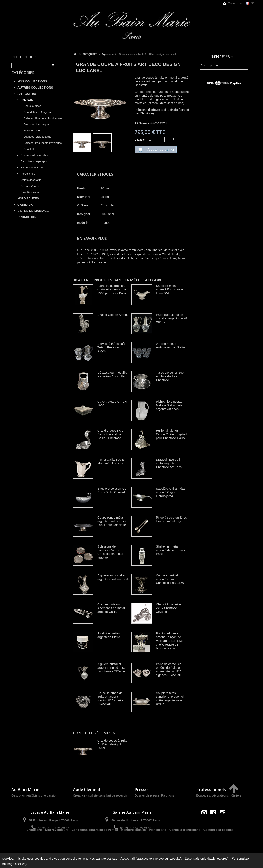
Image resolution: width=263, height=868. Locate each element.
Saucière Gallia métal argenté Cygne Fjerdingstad (171, 492)
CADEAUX (25, 209)
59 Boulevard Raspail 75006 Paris (53, 820)
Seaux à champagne (36, 129)
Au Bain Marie (25, 789)
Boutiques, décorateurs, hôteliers (219, 795)
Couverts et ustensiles (34, 160)
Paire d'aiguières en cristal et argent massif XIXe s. (171, 318)
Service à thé (32, 135)
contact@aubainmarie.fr (215, 822)
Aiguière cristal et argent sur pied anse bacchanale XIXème (111, 668)
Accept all (127, 858)
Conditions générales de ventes (95, 843)
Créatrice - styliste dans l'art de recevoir (100, 795)
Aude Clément (87, 789)
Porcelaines (28, 178)
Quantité (140, 140)
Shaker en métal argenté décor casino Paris (170, 550)
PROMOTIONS (28, 222)
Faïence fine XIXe (32, 172)
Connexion (232, 3)
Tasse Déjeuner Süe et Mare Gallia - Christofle (170, 376)
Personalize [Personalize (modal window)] (240, 858)
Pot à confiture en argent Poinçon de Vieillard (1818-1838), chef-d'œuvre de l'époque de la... (171, 641)
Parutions (168, 795)
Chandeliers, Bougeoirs (38, 117)
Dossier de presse (147, 795)
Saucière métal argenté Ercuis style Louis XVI (170, 289)
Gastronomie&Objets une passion (34, 795)
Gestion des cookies (218, 843)
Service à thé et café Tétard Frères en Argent (111, 347)
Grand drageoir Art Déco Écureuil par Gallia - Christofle (110, 434)
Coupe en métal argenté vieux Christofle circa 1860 (170, 579)
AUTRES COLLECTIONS (35, 92)
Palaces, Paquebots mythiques (43, 148)
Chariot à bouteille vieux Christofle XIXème (168, 608)
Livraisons (34, 843)
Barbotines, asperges (34, 166)
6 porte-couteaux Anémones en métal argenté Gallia (111, 608)
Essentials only (196, 858)
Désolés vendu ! (31, 197)
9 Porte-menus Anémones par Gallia (170, 345)
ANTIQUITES (27, 98)
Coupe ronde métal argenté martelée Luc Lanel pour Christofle (112, 521)
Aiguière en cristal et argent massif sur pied (113, 577)
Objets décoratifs (31, 185)
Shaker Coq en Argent (113, 315)
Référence (142, 123)
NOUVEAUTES (28, 203)
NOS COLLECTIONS (32, 86)
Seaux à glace (32, 111)
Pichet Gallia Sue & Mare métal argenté (111, 461)
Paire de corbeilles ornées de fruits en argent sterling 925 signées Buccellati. (169, 669)
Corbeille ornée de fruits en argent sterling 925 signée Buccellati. (110, 698)
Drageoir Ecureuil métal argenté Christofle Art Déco (169, 463)
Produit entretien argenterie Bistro (109, 635)
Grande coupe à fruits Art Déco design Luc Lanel (112, 744)
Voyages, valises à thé (37, 141)
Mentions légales (133, 843)
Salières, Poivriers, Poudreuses (43, 123)
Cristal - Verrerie (31, 191)
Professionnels (211, 789)
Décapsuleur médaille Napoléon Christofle (112, 374)
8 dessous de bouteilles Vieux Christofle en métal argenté (110, 552)
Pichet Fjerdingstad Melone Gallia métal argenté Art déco (170, 405)
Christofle (29, 154)
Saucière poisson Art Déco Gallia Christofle (112, 490)
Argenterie (27, 104)
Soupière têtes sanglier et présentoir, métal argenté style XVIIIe (171, 698)
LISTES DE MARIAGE (33, 215)
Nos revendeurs (57, 843)
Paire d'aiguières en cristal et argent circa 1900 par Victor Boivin (112, 289)
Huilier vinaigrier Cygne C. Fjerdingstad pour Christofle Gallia (171, 434)
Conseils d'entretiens (185, 843)
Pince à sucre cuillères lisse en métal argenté (171, 519)
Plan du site (158, 843)
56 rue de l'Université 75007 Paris (136, 820)
